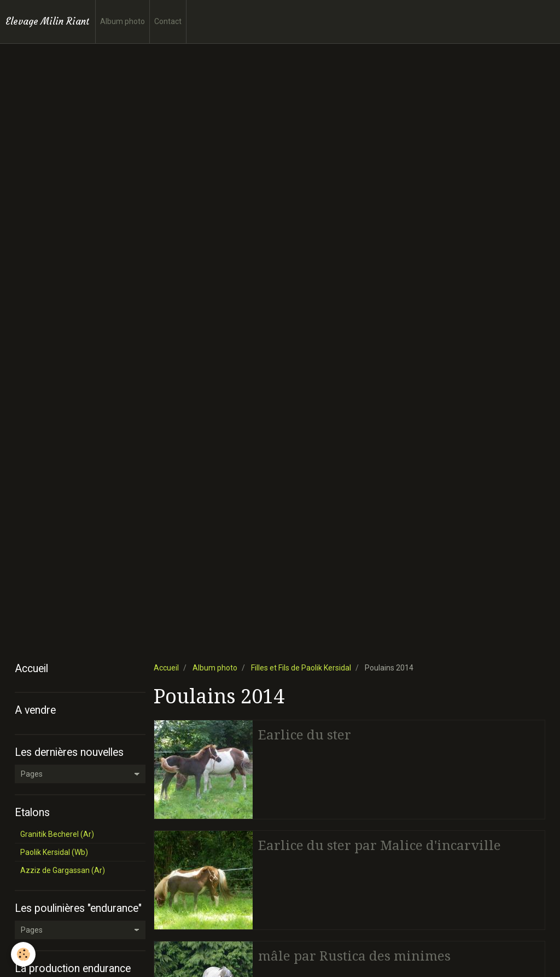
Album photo (122, 21)
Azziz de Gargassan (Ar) (63, 870)
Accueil (166, 668)
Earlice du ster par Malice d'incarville (380, 846)
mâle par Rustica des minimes (354, 956)
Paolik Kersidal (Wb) (54, 852)
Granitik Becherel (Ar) (57, 834)
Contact (168, 21)
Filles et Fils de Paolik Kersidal (301, 668)
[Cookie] (23, 954)
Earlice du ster (305, 735)
